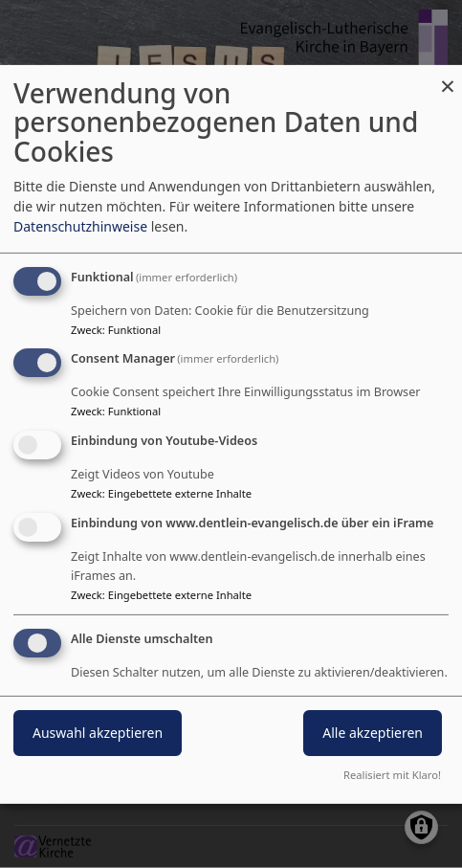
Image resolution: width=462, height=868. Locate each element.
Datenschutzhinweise (80, 226)
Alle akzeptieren (373, 733)
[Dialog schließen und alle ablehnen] (448, 76)
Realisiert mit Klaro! (392, 775)
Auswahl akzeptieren (98, 733)
